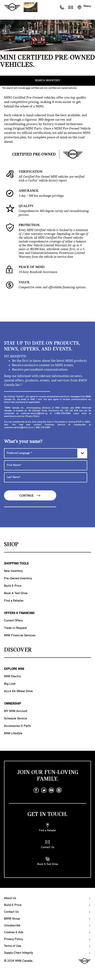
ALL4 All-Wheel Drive (18, 691)
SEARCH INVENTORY (47, 81)
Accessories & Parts (17, 726)
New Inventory (13, 571)
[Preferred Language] (46, 453)
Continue (30, 496)
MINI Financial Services (20, 636)
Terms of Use (13, 946)
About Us (10, 898)
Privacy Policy (13, 939)
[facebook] (36, 790)
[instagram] (59, 790)
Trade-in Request (15, 628)
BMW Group (12, 919)
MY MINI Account (16, 711)
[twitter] (44, 790)
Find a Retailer (14, 601)
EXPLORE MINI (14, 669)
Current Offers (13, 621)
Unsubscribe (12, 926)
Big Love (10, 684)
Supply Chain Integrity (18, 953)
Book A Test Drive (16, 593)
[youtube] (51, 790)
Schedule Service (15, 719)
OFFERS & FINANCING (19, 613)
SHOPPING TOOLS (16, 564)
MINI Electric (13, 676)
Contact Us (11, 912)
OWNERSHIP (13, 704)
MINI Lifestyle (13, 733)
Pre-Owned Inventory (18, 579)
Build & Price (13, 586)
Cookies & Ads (14, 932)
